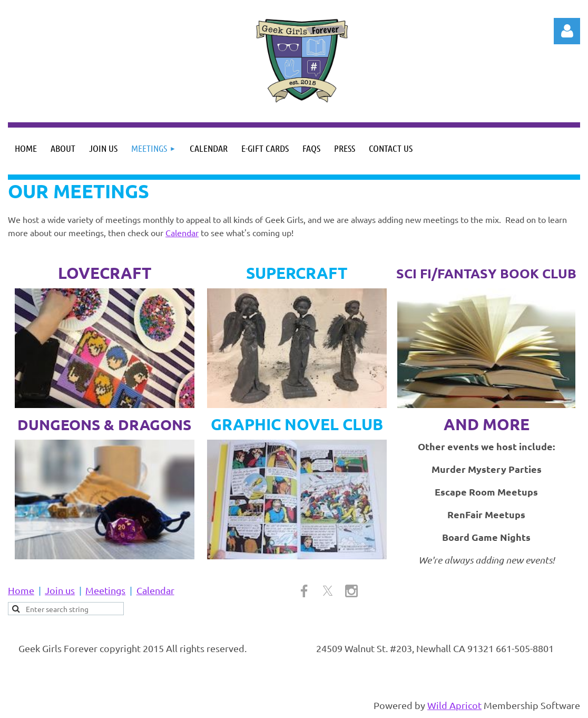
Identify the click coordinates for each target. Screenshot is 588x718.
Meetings (105, 590)
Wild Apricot (454, 705)
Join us (60, 590)
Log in (567, 31)
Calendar (182, 232)
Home (21, 590)
